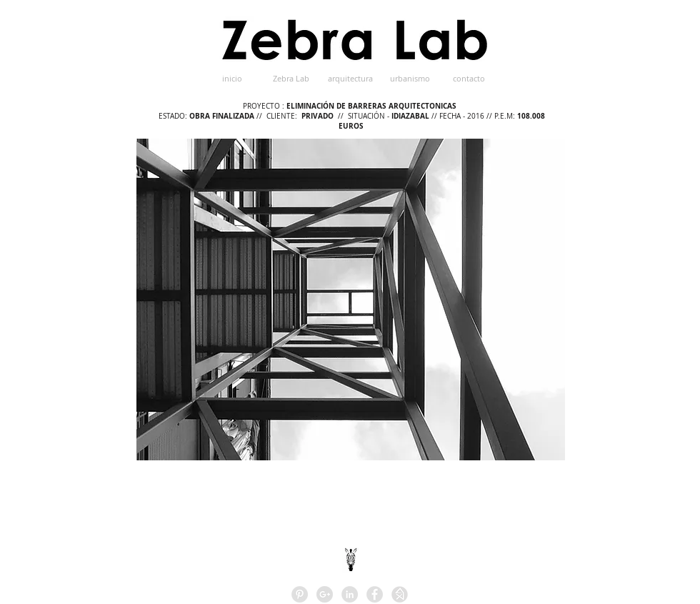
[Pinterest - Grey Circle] (300, 594)
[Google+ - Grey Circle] (325, 594)
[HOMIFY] (400, 594)
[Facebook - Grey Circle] (375, 594)
